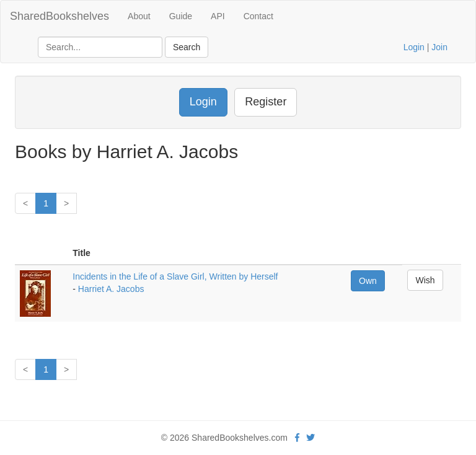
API (218, 16)
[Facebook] (297, 438)
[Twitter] (311, 438)
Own (368, 281)
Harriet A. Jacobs (111, 289)
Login (414, 47)
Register (266, 102)
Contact (258, 16)
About (139, 16)
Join (439, 47)
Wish (425, 280)
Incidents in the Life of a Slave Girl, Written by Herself (175, 276)
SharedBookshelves (59, 16)
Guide (181, 16)
